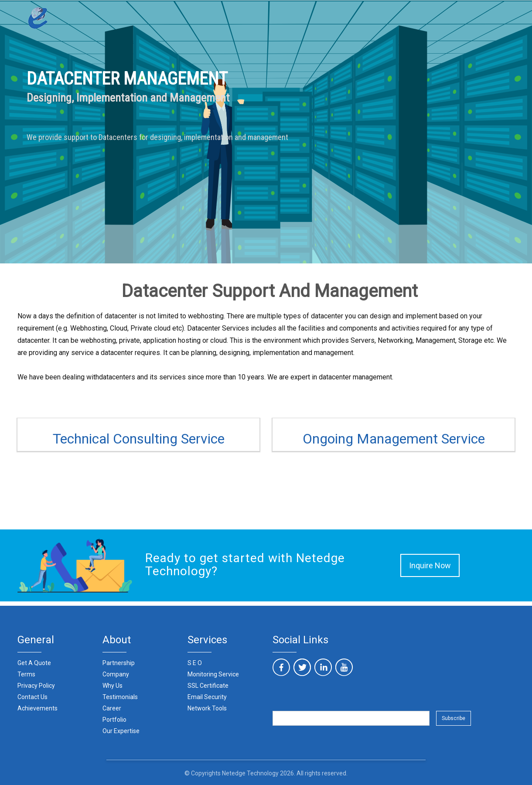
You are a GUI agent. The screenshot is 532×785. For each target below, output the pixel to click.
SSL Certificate (208, 686)
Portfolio (114, 720)
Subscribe (454, 718)
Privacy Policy (36, 686)
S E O (195, 663)
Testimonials (120, 697)
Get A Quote (34, 663)
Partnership (119, 663)
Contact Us (32, 697)
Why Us (113, 686)
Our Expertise (121, 731)
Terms (26, 674)
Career (112, 708)
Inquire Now (430, 565)
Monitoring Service (213, 674)
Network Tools (207, 708)
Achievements (38, 708)
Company (116, 674)
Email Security (207, 697)
